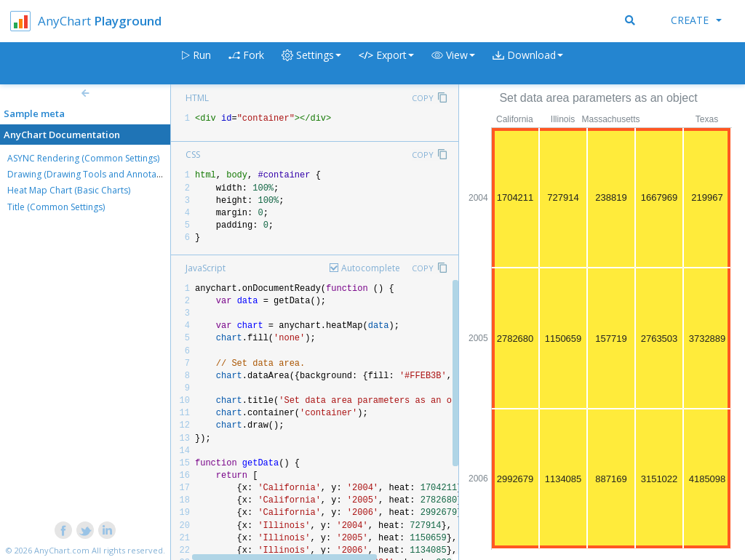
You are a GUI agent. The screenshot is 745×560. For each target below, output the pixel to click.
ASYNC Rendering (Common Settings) (83, 158)
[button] (453, 64)
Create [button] (696, 20)
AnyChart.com (62, 550)
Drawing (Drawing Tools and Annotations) (93, 174)
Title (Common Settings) (56, 207)
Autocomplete (371, 268)
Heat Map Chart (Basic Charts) (69, 190)
